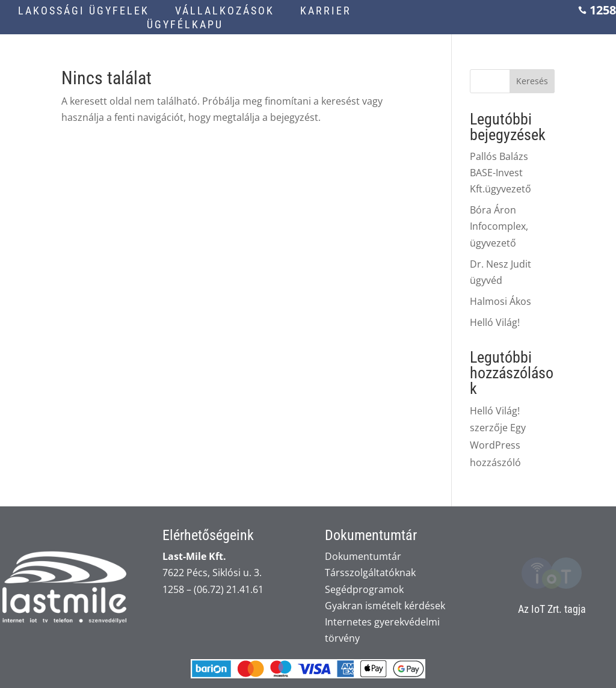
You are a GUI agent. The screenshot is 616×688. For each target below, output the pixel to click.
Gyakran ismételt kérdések (385, 606)
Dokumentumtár (363, 556)
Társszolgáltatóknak (370, 573)
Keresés (532, 81)
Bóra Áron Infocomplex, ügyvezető (499, 226)
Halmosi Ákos (500, 301)
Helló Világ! (495, 322)
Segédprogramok (364, 589)
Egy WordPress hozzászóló (498, 445)
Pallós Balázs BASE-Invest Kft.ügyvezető (500, 173)
